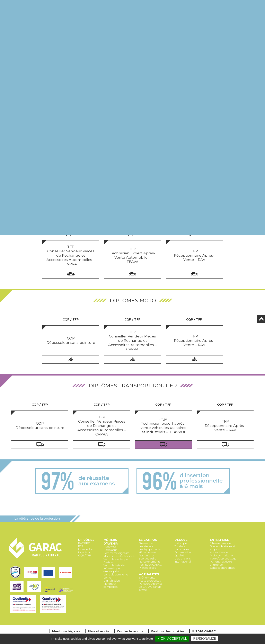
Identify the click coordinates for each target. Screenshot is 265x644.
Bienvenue (146, 543)
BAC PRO (84, 543)
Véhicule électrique (116, 559)
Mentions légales (66, 631)
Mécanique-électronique (119, 556)
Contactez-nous (130, 631)
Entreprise (219, 540)
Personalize (205, 639)
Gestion (108, 562)
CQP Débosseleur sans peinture (71, 340)
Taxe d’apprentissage (223, 559)
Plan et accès (147, 568)
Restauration (147, 555)
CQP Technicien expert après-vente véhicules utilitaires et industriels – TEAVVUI (163, 425)
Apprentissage (219, 552)
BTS (81, 546)
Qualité (179, 555)
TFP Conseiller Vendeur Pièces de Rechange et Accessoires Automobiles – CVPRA (71, 255)
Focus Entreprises (150, 581)
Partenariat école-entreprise (222, 563)
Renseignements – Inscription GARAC (151, 563)
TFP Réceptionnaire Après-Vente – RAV (194, 255)
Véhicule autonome (116, 575)
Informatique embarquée (112, 570)
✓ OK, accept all (172, 639)
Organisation (183, 552)
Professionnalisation (222, 555)
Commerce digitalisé (117, 553)
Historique (181, 543)
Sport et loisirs (147, 559)
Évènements (147, 578)
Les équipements (150, 549)
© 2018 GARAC (204, 631)
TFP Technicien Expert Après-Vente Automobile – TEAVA (132, 255)
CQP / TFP (85, 555)
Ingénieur (84, 552)
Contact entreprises (222, 568)
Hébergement (148, 552)
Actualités (149, 574)
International (183, 562)
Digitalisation (112, 581)
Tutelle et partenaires (182, 548)
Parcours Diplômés (151, 584)
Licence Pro (86, 549)
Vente (107, 578)
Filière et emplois (221, 543)
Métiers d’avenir (111, 542)
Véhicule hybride (114, 565)
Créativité (110, 547)
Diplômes (86, 540)
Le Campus (148, 540)
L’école (181, 540)
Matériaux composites (111, 585)
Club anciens (183, 559)
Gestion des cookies (168, 631)
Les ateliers (146, 546)
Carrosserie (111, 550)
